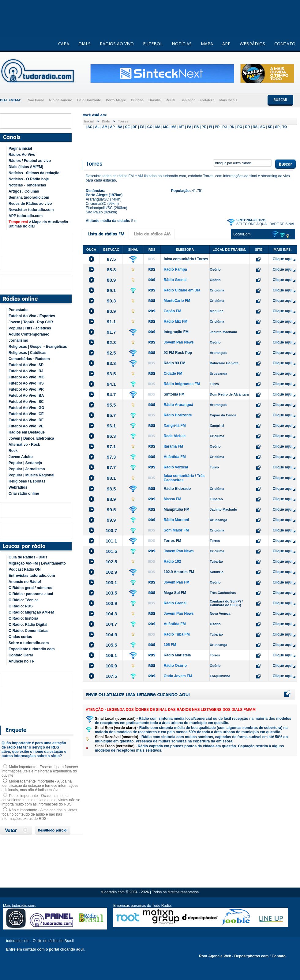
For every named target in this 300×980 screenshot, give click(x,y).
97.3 (111, 457)
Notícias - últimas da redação (34, 173)
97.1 (111, 447)
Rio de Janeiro (61, 100)
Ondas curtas (20, 637)
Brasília (155, 100)
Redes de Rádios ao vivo (30, 204)
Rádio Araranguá (178, 405)
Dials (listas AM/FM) (26, 167)
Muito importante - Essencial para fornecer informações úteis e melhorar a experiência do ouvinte (40, 771)
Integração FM (176, 332)
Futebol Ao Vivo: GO (26, 408)
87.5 (111, 259)
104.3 (111, 614)
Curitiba (137, 100)
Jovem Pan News (179, 342)
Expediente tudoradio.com (32, 649)
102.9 (111, 572)
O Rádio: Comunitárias (28, 631)
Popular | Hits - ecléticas (30, 328)
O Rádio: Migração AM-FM (31, 612)
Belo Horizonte (89, 100)
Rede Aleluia (175, 436)
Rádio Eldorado (177, 489)
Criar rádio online (24, 494)
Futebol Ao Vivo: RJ (26, 371)
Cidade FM (173, 374)
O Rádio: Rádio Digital (28, 625)
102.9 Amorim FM (179, 572)
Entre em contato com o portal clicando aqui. (45, 949)
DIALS (84, 44)
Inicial (89, 121)
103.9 (111, 603)
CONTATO (285, 44)
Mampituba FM (177, 509)
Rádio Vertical (176, 467)
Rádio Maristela (177, 655)
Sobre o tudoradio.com (29, 643)
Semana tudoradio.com (29, 197)
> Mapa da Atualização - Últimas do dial (39, 224)
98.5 (111, 489)
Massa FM (172, 499)
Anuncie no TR (22, 661)
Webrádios (18, 487)
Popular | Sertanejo (25, 463)
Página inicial (20, 148)
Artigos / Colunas (24, 191)
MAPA (207, 44)
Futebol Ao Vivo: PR (26, 389)
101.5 (111, 551)
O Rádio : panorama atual (31, 594)
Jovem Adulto (21, 457)
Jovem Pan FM (177, 582)
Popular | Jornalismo (27, 469)
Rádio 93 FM (175, 363)
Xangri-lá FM (175, 426)
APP (226, 44)
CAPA (64, 44)
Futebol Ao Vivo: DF (26, 420)
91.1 (111, 322)
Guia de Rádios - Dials (28, 557)
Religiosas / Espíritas (27, 481)
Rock (13, 451)
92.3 (111, 342)
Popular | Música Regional (31, 475)
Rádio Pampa (175, 269)
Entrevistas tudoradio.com (32, 576)
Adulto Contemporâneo (29, 334)
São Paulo (36, 100)
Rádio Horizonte (178, 415)
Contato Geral (21, 655)
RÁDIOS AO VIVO (117, 44)
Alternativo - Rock (24, 445)
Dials (106, 121)
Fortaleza (207, 100)
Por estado (18, 310)
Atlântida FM (175, 457)
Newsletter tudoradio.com (31, 210)
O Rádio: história (23, 618)
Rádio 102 (172, 561)
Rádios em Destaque (27, 432)
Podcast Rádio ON (25, 569)
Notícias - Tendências (27, 185)
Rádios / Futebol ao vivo (30, 161)
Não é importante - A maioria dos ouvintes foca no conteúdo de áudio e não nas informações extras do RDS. (39, 814)
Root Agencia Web (215, 956)
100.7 (111, 530)
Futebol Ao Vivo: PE (26, 426)
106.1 (111, 655)
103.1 (111, 582)
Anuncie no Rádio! (25, 582)
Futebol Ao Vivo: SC (26, 402)
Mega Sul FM (175, 593)
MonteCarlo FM (177, 301)
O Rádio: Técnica (24, 600)
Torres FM (172, 541)
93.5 (111, 374)
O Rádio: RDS (21, 606)
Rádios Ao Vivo (22, 155)
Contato (278, 956)
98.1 (111, 478)
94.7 (111, 394)
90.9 (111, 311)
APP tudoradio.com (26, 216)
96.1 (111, 426)
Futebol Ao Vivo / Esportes (32, 316)
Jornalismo (18, 340)
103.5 (111, 593)
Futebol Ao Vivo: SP (26, 365)
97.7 (111, 467)
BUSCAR (280, 100)
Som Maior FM (176, 530)
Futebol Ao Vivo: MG (26, 377)
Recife (171, 100)
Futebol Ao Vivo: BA (26, 396)
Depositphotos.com (251, 956)
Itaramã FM (173, 446)
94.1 (111, 384)
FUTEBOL (153, 44)
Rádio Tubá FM (177, 634)
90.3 (111, 301)
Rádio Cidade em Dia (182, 290)
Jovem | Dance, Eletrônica (31, 438)
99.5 (111, 510)
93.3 (111, 363)
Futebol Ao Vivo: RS (26, 383)
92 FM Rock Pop (178, 353)
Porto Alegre (116, 100)
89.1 (111, 290)
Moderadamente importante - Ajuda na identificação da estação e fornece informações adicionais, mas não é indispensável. (40, 786)
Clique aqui (283, 259)
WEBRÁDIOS (252, 44)
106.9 (111, 666)
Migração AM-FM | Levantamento (37, 563)
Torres (123, 121)
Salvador (188, 100)
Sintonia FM (174, 394)
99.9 (111, 520)
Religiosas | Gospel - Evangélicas (38, 347)
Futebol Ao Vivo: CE (26, 414)
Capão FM (172, 311)
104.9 (111, 635)
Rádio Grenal (175, 280)
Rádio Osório (175, 666)
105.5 (111, 645)
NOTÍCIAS (182, 44)
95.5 (111, 405)
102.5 (111, 562)
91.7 (111, 332)
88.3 (111, 270)
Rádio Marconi (176, 520)
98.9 (111, 499)
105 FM (170, 645)
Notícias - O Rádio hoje (29, 179)
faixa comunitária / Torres (186, 259)
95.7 (111, 415)
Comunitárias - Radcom (29, 359)
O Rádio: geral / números (30, 588)
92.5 (111, 353)
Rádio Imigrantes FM (182, 384)
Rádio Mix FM (176, 321)
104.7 (111, 624)
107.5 (111, 676)
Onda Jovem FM (178, 676)
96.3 (111, 436)
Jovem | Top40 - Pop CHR (31, 322)
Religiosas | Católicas (27, 353)
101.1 (111, 541)
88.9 (111, 280)
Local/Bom (242, 234)
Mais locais (229, 100)
